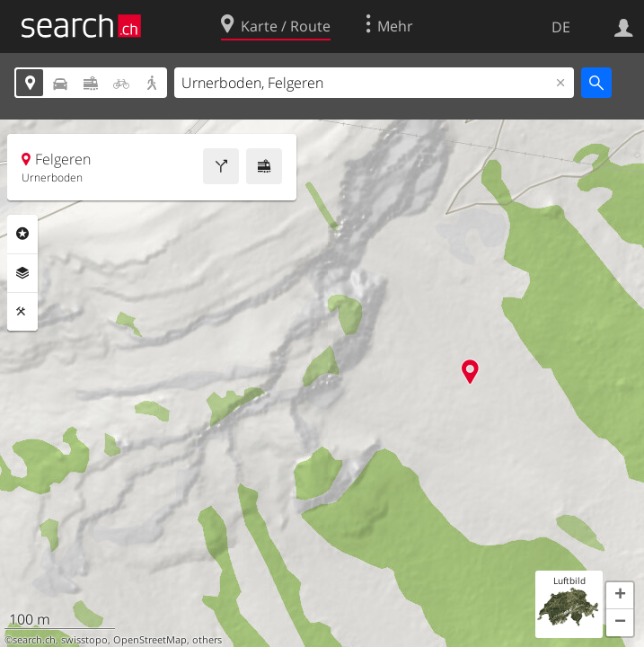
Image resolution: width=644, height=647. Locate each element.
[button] (620, 596)
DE (561, 27)
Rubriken (22, 234)
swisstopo (84, 640)
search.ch (34, 640)
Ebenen (22, 273)
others (207, 640)
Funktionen (22, 312)
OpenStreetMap (150, 640)
